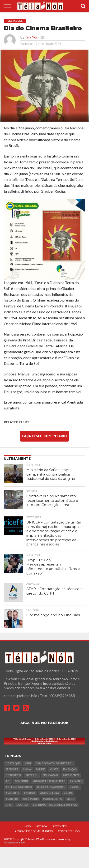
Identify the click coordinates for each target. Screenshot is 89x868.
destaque (13, 764)
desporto (13, 775)
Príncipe (76, 781)
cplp (9, 805)
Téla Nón (32, 37)
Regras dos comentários (34, 831)
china (27, 769)
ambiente (12, 793)
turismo (12, 799)
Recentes (59, 826)
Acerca (42, 826)
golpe (68, 793)
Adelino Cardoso (19, 787)
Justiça (23, 805)
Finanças (70, 769)
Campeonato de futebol (54, 764)
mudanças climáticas (49, 781)
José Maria (31, 799)
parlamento (53, 799)
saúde (40, 769)
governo (21, 781)
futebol (32, 775)
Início (27, 826)
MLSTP (54, 769)
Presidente (71, 775)
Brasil (74, 787)
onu (28, 764)
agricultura (50, 793)
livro (71, 799)
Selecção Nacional (51, 787)
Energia (30, 793)
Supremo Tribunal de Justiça (55, 805)
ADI (8, 781)
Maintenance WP (14, 842)
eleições (12, 769)
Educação (50, 775)
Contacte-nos (69, 831)
